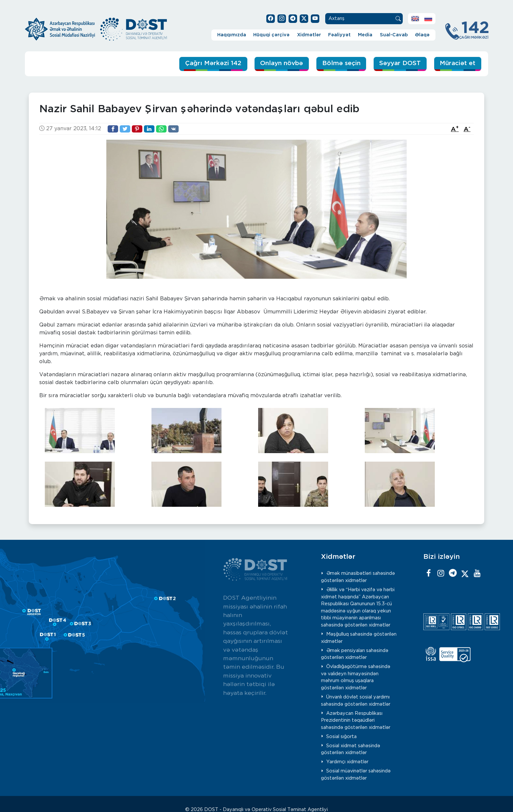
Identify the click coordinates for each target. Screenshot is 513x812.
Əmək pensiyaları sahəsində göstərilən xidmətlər (355, 654)
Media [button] (365, 35)
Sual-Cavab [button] (394, 35)
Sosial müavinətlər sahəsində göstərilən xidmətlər (356, 775)
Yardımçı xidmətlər (347, 762)
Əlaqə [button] (422, 35)
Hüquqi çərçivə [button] (271, 35)
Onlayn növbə (280, 63)
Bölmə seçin (340, 63)
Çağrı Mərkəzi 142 (212, 63)
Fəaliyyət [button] (339, 35)
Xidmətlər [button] (309, 35)
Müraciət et (457, 63)
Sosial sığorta (341, 737)
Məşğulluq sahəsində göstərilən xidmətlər (359, 638)
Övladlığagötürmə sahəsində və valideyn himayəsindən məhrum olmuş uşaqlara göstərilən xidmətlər (356, 677)
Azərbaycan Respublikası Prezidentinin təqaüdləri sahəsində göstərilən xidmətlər (356, 720)
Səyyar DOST (399, 63)
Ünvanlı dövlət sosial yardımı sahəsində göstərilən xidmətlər (356, 701)
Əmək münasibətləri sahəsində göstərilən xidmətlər (358, 577)
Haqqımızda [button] (232, 35)
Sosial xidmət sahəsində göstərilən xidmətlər (351, 749)
